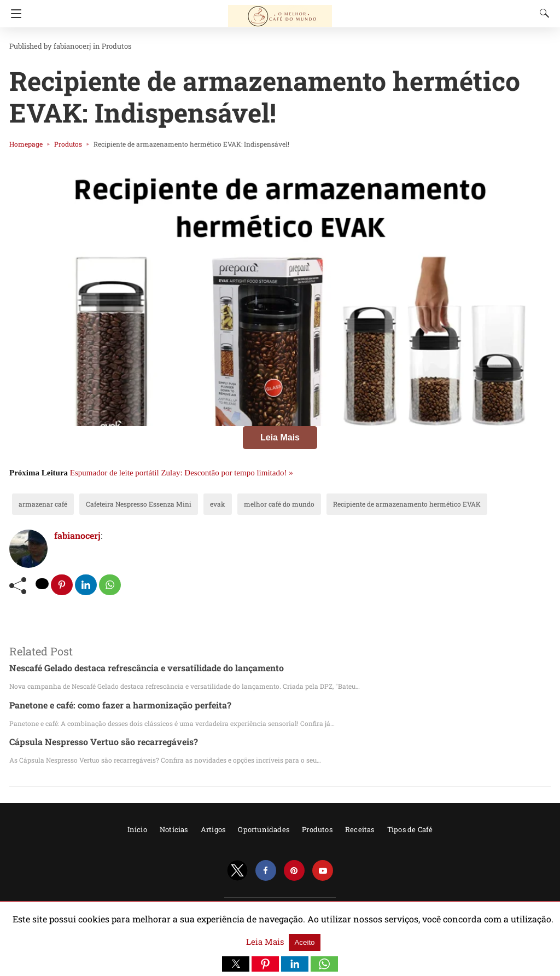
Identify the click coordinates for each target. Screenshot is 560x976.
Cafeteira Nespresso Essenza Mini (122, 504)
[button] (236, 964)
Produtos (102, 46)
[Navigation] (13, 14)
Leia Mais (280, 437)
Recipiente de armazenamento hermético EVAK (357, 504)
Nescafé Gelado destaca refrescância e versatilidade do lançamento (133, 668)
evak (192, 504)
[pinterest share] (62, 585)
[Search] (542, 13)
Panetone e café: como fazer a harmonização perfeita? (110, 705)
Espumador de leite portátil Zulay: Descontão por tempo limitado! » (182, 473)
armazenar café (39, 504)
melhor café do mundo (246, 504)
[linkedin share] (87, 585)
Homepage (24, 144)
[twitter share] (43, 584)
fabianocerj (64, 46)
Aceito (533, 936)
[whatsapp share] (111, 585)
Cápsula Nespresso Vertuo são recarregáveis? (94, 742)
